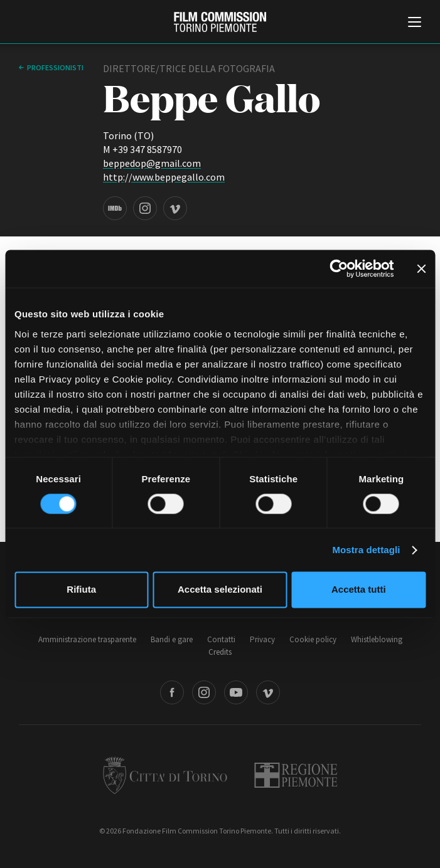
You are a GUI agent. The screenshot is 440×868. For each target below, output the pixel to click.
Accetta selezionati (220, 590)
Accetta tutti (359, 590)
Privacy (262, 639)
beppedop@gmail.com (152, 163)
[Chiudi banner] (421, 268)
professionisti (55, 67)
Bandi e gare (172, 639)
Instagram (204, 692)
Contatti (221, 639)
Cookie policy (313, 639)
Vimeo (268, 692)
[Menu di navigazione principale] (415, 23)
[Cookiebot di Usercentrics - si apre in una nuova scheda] (339, 268)
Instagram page (145, 208)
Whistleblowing (377, 639)
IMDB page (115, 208)
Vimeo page (175, 208)
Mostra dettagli (366, 550)
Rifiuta (81, 590)
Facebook (172, 692)
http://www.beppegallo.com (164, 177)
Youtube (236, 692)
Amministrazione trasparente (87, 639)
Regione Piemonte (296, 775)
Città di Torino (165, 775)
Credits (220, 652)
